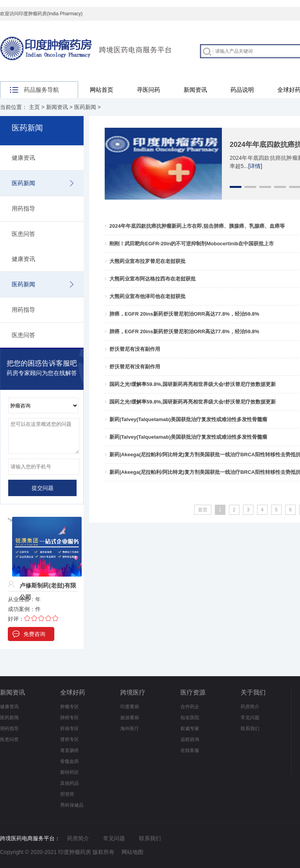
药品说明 (242, 90)
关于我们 (253, 692)
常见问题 (250, 718)
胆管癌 (67, 794)
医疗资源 (193, 692)
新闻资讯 (195, 90)
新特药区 (70, 772)
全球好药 (73, 692)
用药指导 (23, 208)
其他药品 (70, 783)
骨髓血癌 (70, 761)
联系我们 (250, 729)
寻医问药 (148, 90)
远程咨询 (190, 739)
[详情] (255, 166)
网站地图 (132, 852)
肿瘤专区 (70, 707)
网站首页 (102, 90)
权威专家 (190, 729)
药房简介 (250, 707)
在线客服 (190, 750)
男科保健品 (72, 805)
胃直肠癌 (70, 750)
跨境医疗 (133, 692)
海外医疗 (130, 729)
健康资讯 (23, 158)
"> (45, 520)
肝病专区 (70, 729)
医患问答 (23, 234)
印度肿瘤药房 (75, 852)
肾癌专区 (70, 739)
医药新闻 (85, 107)
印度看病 (130, 707)
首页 (203, 510)
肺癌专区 (70, 718)
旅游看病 (130, 718)
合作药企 (190, 707)
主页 (34, 107)
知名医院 (190, 718)
